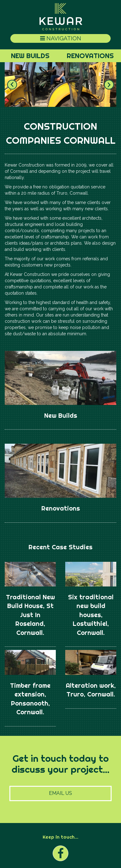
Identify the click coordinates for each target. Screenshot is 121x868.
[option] (60, 84)
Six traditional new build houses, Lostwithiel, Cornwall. (91, 615)
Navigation (61, 38)
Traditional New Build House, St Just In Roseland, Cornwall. (30, 615)
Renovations (90, 56)
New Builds (30, 56)
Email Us (60, 793)
